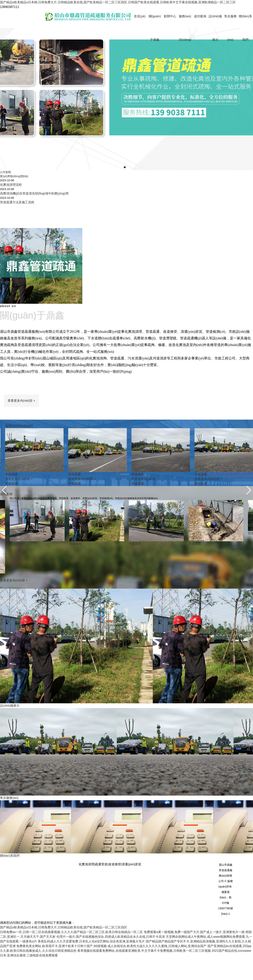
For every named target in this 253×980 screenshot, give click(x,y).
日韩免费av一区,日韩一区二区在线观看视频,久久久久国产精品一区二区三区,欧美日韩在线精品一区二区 (71, 932)
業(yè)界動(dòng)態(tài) (14, 176)
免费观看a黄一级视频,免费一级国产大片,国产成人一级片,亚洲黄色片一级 (194, 932)
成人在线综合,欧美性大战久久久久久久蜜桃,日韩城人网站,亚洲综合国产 (157, 946)
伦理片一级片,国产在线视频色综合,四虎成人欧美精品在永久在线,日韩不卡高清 (111, 937)
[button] (125, 167)
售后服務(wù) (230, 28)
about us (126, 313)
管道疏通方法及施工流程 (17, 202)
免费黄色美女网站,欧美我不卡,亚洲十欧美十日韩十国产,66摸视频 (61, 946)
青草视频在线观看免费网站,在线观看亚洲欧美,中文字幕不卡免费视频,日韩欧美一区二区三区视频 (144, 951)
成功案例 (200, 16)
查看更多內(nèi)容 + (21, 401)
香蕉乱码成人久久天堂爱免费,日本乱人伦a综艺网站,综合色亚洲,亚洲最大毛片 (91, 941)
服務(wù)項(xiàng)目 (185, 40)
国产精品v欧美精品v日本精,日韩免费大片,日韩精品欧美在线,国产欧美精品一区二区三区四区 (64, 927)
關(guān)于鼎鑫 (155, 28)
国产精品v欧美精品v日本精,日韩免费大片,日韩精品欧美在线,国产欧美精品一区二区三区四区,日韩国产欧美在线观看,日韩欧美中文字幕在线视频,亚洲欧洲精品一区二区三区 (118, 2)
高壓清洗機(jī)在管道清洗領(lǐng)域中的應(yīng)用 (34, 193)
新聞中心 (170, 16)
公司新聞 (5, 172)
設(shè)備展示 (215, 28)
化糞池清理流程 (11, 185)
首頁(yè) (140, 16)
